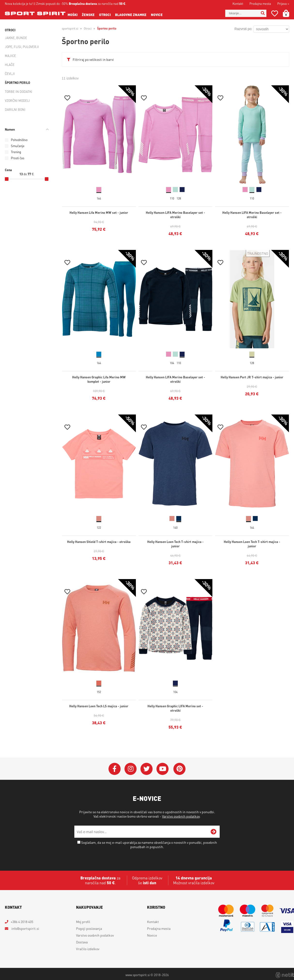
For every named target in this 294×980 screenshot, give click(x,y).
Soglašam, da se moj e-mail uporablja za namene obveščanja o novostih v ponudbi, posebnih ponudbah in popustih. (149, 845)
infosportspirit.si (25, 928)
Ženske (88, 15)
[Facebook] (115, 769)
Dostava (82, 942)
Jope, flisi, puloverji (22, 47)
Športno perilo (17, 83)
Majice (10, 56)
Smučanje (18, 146)
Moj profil (83, 922)
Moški (73, 15)
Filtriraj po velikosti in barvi (93, 59)
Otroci (105, 15)
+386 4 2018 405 (22, 922)
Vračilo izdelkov (88, 949)
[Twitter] (147, 769)
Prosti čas (18, 158)
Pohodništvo (19, 140)
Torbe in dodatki (19, 92)
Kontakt (238, 4)
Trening (16, 152)
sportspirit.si (70, 28)
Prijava (283, 4)
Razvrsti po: (243, 29)
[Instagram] (131, 769)
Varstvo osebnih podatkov (181, 816)
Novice (157, 15)
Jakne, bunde (16, 38)
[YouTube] (162, 769)
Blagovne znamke (131, 15)
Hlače (10, 65)
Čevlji (10, 74)
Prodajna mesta (260, 4)
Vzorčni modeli (17, 100)
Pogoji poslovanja (89, 928)
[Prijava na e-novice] (214, 832)
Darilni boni (15, 109)
